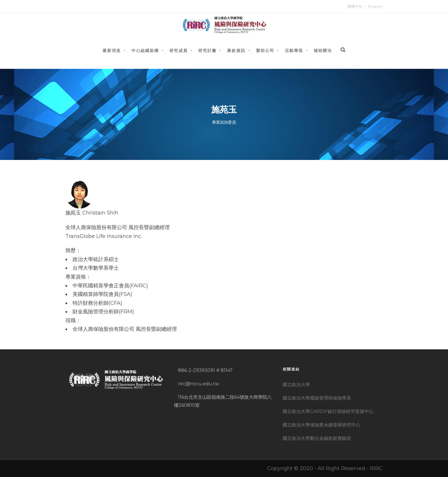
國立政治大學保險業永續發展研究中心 (321, 425)
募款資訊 (236, 50)
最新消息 (112, 50)
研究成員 (179, 50)
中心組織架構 (145, 50)
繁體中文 (355, 6)
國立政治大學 (296, 385)
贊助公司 (265, 50)
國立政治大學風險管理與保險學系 (317, 398)
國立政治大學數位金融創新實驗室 (317, 438)
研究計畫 (207, 50)
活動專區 (294, 50)
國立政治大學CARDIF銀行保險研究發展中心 (328, 411)
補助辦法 (323, 50)
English (375, 6)
